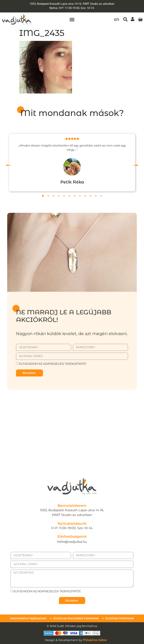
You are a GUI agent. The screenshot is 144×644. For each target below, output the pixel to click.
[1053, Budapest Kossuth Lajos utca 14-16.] (72, 423)
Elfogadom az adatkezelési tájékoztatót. (53, 364)
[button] (72, 20)
